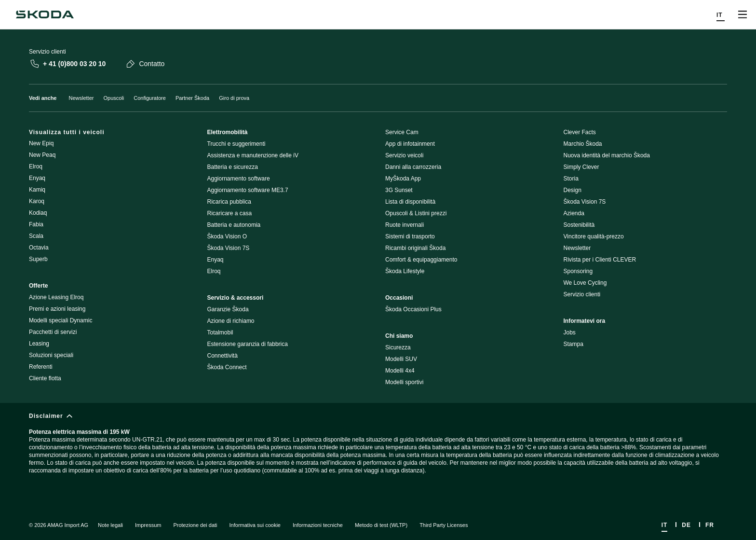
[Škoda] (45, 14)
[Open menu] (742, 14)
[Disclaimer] (378, 451)
